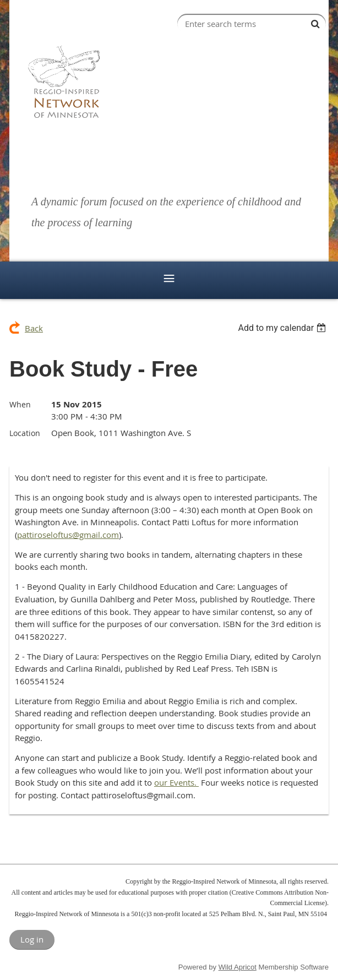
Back (34, 328)
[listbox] (283, 328)
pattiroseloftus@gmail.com (68, 535)
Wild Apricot (238, 967)
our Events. (176, 782)
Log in (32, 939)
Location (25, 433)
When (20, 404)
